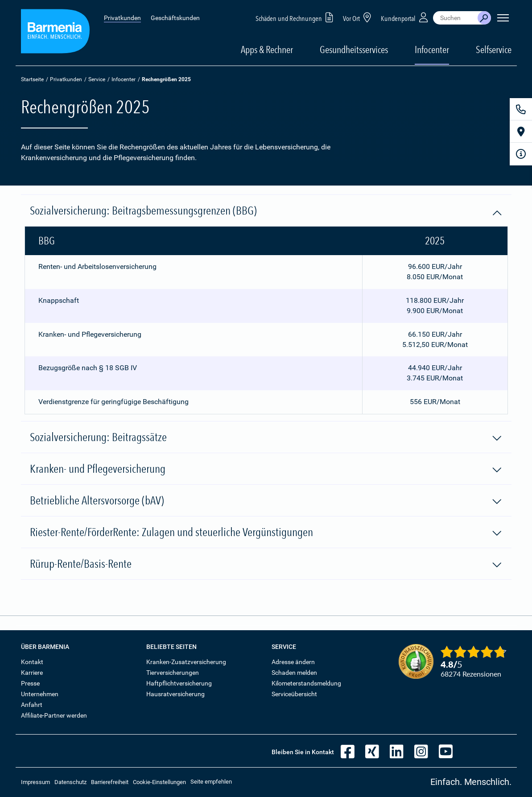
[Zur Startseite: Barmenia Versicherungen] (55, 33)
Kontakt (32, 662)
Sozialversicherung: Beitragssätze (266, 438)
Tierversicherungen (173, 673)
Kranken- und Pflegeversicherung (266, 469)
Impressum (35, 782)
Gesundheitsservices (354, 50)
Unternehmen (40, 694)
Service (97, 79)
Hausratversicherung (175, 694)
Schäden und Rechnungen (296, 17)
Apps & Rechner (267, 50)
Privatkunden (122, 18)
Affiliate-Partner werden (54, 715)
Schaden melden (294, 673)
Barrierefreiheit (110, 782)
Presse (30, 683)
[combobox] (455, 18)
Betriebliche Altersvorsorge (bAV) (266, 501)
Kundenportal (405, 17)
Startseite (32, 79)
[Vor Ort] (521, 132)
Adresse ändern (293, 662)
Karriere (32, 673)
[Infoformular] (521, 154)
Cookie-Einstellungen (159, 782)
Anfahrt (32, 705)
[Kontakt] (521, 109)
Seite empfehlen (211, 782)
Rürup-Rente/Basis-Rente (266, 564)
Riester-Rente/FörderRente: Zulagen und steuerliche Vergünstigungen (266, 533)
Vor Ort (359, 17)
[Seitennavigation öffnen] (503, 18)
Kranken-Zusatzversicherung (186, 662)
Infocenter (124, 79)
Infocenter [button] (432, 50)
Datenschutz (70, 782)
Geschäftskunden (175, 18)
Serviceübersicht (294, 694)
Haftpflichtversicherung (179, 683)
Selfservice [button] (494, 50)
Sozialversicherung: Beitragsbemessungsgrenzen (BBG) (266, 211)
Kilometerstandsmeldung (306, 683)
